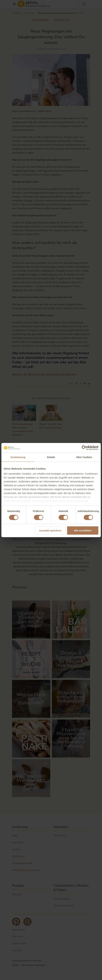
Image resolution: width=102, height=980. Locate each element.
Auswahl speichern (50, 530)
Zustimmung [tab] (18, 457)
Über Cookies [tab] (84, 457)
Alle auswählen (83, 530)
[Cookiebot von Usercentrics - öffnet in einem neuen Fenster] (84, 448)
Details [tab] (51, 457)
